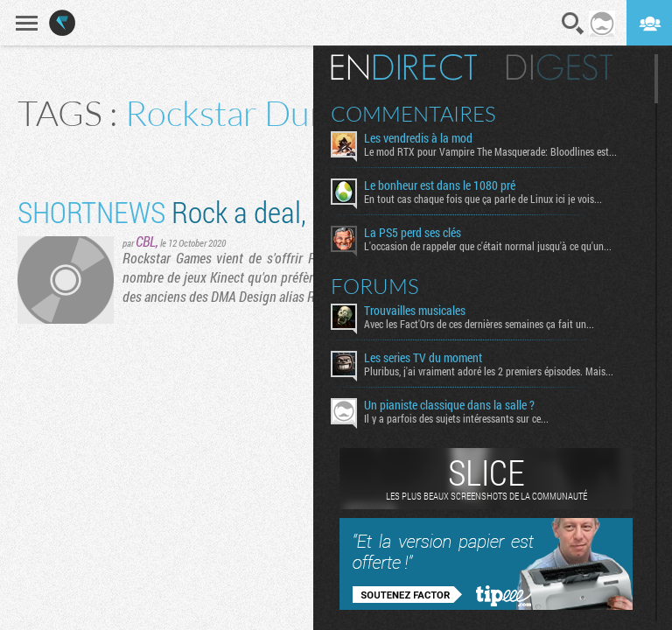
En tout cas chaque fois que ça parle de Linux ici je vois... (483, 199)
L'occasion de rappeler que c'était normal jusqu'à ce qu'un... (488, 246)
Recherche (573, 24)
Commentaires (413, 114)
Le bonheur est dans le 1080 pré (440, 185)
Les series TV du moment (423, 358)
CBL (146, 241)
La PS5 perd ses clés (413, 233)
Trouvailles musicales (415, 311)
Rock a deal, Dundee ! (213, 211)
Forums (375, 286)
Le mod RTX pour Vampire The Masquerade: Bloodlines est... (490, 151)
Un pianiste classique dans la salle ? (449, 405)
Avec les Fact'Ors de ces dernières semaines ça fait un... (479, 324)
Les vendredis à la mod (418, 138)
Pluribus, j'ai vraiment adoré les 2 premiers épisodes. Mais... (489, 371)
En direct (404, 67)
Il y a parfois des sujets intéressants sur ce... (456, 418)
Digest (560, 67)
